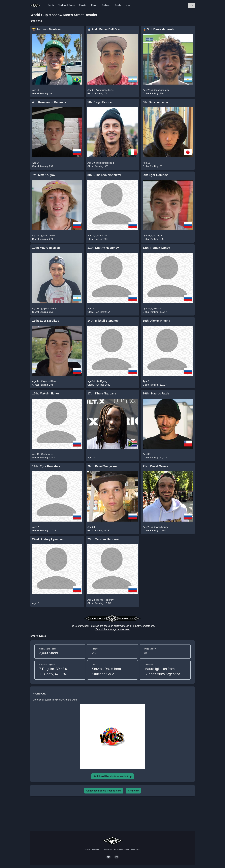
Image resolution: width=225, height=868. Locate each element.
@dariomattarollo (160, 90)
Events (51, 5)
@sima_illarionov (105, 600)
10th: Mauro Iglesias (46, 248)
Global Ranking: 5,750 (99, 531)
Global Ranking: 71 (97, 93)
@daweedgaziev (160, 527)
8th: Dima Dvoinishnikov (104, 175)
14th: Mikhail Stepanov (103, 321)
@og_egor (157, 236)
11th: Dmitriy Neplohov (103, 248)
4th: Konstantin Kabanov (49, 102)
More (128, 5)
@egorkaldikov (48, 381)
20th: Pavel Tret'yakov (102, 466)
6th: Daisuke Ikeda (155, 102)
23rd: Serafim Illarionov (103, 539)
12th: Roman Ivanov (156, 248)
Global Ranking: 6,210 (154, 531)
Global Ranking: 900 (98, 239)
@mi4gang (102, 381)
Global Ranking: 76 (153, 166)
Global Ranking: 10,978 (155, 458)
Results (118, 5)
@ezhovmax (47, 454)
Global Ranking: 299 (43, 166)
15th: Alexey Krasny (156, 321)
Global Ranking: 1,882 (99, 385)
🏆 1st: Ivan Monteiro (47, 29)
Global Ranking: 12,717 (155, 312)
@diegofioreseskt (105, 163)
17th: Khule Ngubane (102, 393)
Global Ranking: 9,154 (99, 312)
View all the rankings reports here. (113, 629)
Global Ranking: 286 (43, 385)
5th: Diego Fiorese (100, 102)
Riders (94, 5)
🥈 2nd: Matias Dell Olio (104, 29)
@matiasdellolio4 (105, 90)
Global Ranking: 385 (153, 239)
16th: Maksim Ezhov (46, 393)
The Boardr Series (66, 5)
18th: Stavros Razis (156, 393)
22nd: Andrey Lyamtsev (48, 539)
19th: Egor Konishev (46, 466)
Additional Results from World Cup (112, 776)
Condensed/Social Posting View (104, 791)
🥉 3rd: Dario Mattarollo (159, 29)
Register (83, 5)
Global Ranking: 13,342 (99, 603)
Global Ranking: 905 (98, 166)
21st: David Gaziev (155, 466)
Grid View (133, 791)
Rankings (106, 5)
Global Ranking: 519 (153, 93)
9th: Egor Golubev (155, 175)
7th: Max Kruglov (44, 175)
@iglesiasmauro (49, 309)
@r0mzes (156, 309)
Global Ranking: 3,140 (43, 458)
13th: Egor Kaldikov (46, 321)
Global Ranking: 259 (43, 312)
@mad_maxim (48, 236)
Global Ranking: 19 (42, 93)
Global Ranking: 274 (43, 239)
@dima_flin (101, 236)
